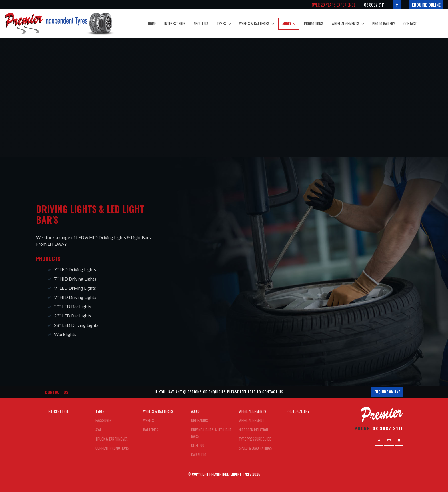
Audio (287, 24)
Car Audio (199, 455)
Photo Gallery (384, 24)
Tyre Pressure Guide (255, 439)
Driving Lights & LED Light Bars (211, 433)
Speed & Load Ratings (255, 448)
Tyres (221, 24)
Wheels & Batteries (254, 24)
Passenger (104, 420)
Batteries (151, 430)
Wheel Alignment (252, 420)
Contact (410, 24)
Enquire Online (426, 5)
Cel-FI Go (198, 445)
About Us (201, 24)
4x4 (98, 430)
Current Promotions (112, 448)
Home (152, 24)
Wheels (149, 420)
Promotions (314, 24)
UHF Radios (200, 420)
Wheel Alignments (345, 24)
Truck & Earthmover (112, 439)
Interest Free (175, 24)
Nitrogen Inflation (253, 430)
